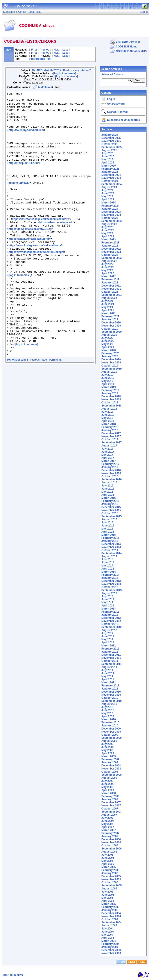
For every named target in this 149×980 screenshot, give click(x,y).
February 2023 (110, 243)
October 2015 (110, 513)
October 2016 (110, 476)
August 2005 (109, 889)
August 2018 (109, 409)
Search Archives (112, 69)
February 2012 (110, 649)
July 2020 (107, 338)
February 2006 (110, 870)
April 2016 (108, 495)
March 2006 (109, 867)
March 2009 (109, 756)
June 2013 (108, 599)
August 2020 (109, 335)
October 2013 (110, 587)
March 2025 (109, 166)
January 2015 (110, 541)
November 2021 (111, 289)
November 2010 (111, 695)
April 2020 (108, 347)
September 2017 (111, 443)
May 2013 (107, 603)
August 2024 (109, 187)
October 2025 (110, 144)
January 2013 (110, 615)
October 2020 (110, 329)
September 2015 (111, 516)
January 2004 (110, 947)
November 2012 (111, 621)
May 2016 (107, 492)
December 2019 (111, 359)
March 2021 (109, 313)
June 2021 (108, 304)
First (34, 50)
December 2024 (111, 175)
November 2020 (111, 326)
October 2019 (110, 366)
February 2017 (110, 464)
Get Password (116, 104)
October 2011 (110, 661)
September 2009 (111, 738)
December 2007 (111, 802)
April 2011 (108, 679)
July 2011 (107, 670)
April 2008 (108, 790)
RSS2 (142, 962)
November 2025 (111, 141)
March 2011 (109, 682)
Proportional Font (40, 59)
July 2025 (107, 153)
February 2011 (110, 686)
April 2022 (108, 273)
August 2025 (109, 150)
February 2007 (110, 833)
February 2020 (110, 353)
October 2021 (110, 292)
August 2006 (109, 852)
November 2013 (111, 584)
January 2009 (110, 762)
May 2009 (107, 750)
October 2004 (110, 919)
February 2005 (110, 907)
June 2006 (108, 858)
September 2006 (111, 849)
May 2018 (107, 418)
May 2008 (107, 787)
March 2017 (109, 461)
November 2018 (111, 399)
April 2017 (108, 458)
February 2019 (110, 390)
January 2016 (110, 504)
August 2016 (109, 483)
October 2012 (110, 624)
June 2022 (108, 267)
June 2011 (108, 673)
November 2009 (111, 732)
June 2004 (108, 932)
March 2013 (109, 609)
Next (57, 50)
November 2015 (111, 510)
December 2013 (111, 581)
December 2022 (111, 249)
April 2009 (108, 753)
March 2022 (109, 276)
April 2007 (108, 827)
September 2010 (111, 701)
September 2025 (111, 147)
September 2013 (111, 590)
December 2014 (111, 544)
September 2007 (111, 812)
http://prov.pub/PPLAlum (24, 178)
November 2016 (111, 473)
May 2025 (107, 160)
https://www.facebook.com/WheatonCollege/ (36, 284)
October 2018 (110, 403)
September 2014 (111, 553)
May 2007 (107, 824)
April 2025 (108, 163)
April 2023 (108, 236)
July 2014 (107, 559)
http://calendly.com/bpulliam (26, 138)
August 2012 (109, 630)
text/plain (44, 87)
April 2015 (108, 532)
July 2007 (107, 818)
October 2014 (110, 550)
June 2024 (108, 193)
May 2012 (107, 639)
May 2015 (107, 529)
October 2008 (110, 772)
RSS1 (132, 962)
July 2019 (107, 375)
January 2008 (110, 799)
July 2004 (107, 929)
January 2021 (110, 319)
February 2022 (110, 279)
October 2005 (110, 882)
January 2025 (110, 172)
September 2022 (111, 258)
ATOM (121, 962)
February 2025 (110, 169)
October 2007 (110, 809)
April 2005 (108, 901)
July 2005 (107, 892)
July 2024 (107, 190)
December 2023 (111, 212)
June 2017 (108, 452)
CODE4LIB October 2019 (131, 51)
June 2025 (108, 156)
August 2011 (109, 667)
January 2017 (110, 467)
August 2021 (109, 298)
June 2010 (108, 710)
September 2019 (111, 369)
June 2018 (108, 415)
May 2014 (107, 566)
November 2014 (111, 547)
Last (65, 50)
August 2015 (109, 519)
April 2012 (108, 642)
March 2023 (109, 240)
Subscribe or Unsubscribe (123, 120)
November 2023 (111, 215)
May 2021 (107, 307)
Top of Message (17, 412)
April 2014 (108, 569)
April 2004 (108, 938)
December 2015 (111, 507)
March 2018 (109, 424)
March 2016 (109, 498)
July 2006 (107, 855)
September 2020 (111, 332)
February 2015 (110, 538)
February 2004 (110, 944)
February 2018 (110, 427)
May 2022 (107, 270)
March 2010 (109, 719)
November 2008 (111, 769)
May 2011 (107, 676)
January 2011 (110, 689)
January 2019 (110, 393)
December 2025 (111, 138)
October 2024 (110, 181)
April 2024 (108, 200)
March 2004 (109, 941)
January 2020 (110, 356)
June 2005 (108, 895)
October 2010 (110, 698)
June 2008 (108, 784)
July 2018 (107, 412)
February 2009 (110, 759)
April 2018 (108, 421)
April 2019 (108, 384)
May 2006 (107, 861)
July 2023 (107, 227)
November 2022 (111, 252)
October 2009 (110, 735)
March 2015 (109, 535)
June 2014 (108, 563)
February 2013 (110, 612)
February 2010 (110, 722)
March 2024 (109, 203)
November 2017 (111, 436)
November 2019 (111, 363)
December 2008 (111, 766)
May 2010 (107, 713)
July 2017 (107, 449)
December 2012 (111, 618)
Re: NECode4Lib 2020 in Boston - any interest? (61, 70)
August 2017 (109, 446)
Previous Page (38, 412)
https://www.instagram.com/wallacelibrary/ (35, 276)
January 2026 (110, 135)
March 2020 (109, 350)
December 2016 (111, 470)
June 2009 (108, 747)
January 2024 (110, 209)
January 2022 (110, 283)
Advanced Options (112, 74)
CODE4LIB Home (127, 47)
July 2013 (107, 596)
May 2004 (107, 935)
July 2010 (107, 707)
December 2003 (111, 950)
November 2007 (111, 806)
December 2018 (111, 396)
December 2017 (111, 433)
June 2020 (108, 341)
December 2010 (111, 692)
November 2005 (111, 879)
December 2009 (111, 729)
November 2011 (111, 658)
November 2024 (111, 178)
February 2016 (110, 501)
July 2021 (107, 301)
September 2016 (111, 479)
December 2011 (111, 655)
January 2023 (110, 246)
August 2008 (109, 778)
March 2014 (109, 572)
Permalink (55, 412)
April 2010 (108, 716)
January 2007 (110, 836)
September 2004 (111, 922)
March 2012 (109, 646)
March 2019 (109, 387)
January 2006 (110, 873)
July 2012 (107, 633)
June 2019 (108, 378)
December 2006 (111, 839)
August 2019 (109, 372)
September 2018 (111, 406)
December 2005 (111, 876)
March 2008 (109, 793)
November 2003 (111, 953)
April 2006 (108, 864)
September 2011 (111, 664)
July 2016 (107, 486)
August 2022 (109, 261)
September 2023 (111, 221)
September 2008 (111, 775)
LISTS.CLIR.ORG (12, 975)
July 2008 (107, 781)
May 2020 (107, 344)
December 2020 (111, 323)
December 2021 (111, 286)
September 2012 (111, 627)
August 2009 (109, 741)
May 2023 (107, 233)
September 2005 (111, 886)
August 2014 (109, 556)
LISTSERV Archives (128, 42)
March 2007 (109, 830)
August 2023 (109, 224)
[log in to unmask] (65, 73)
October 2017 (110, 439)
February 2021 (110, 316)
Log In (111, 99)
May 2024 (107, 196)
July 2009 (107, 744)
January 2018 (110, 430)
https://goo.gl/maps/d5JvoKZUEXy (30, 257)
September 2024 (111, 184)
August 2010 (109, 704)
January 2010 (110, 726)
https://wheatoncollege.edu (56, 249)
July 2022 (107, 264)
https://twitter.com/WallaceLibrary (30, 269)
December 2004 (111, 913)
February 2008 (110, 796)
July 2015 (107, 523)
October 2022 (110, 255)
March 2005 (109, 904)
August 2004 (109, 926)
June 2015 (108, 526)
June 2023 (108, 230)
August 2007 (109, 815)
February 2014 (110, 575)
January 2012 (110, 652)
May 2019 (107, 381)
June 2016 (108, 489)
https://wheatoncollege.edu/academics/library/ (41, 245)
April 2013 (108, 606)
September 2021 (111, 295)
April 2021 (108, 310)
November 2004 (111, 916)
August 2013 (109, 593)
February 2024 (110, 206)
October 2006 (110, 846)
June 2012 (108, 636)
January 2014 (110, 578)
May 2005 (107, 898)
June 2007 (108, 821)
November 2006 (111, 842)
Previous (45, 50)
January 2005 (110, 910)
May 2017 (107, 455)
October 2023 (110, 218)
